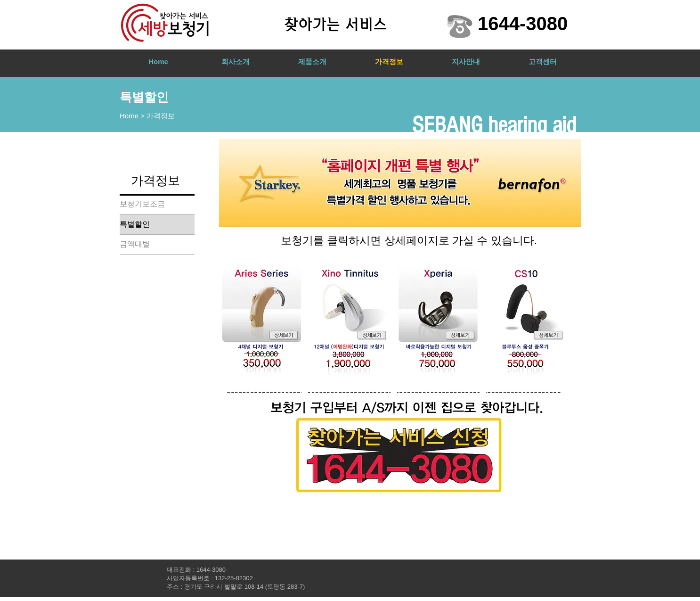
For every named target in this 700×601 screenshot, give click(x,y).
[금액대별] (157, 244)
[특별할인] (157, 224)
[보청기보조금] (157, 204)
